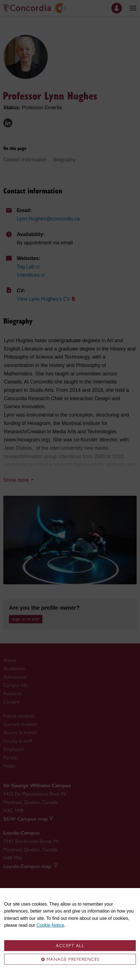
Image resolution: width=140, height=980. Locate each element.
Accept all (70, 946)
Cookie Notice (50, 925)
